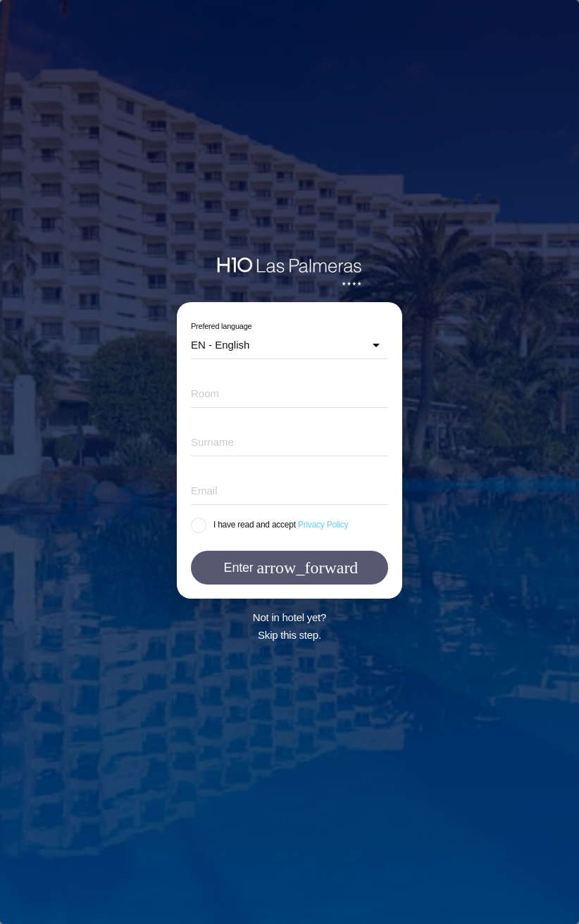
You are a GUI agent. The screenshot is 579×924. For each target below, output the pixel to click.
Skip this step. (289, 635)
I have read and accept (255, 525)
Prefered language (221, 326)
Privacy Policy (323, 525)
